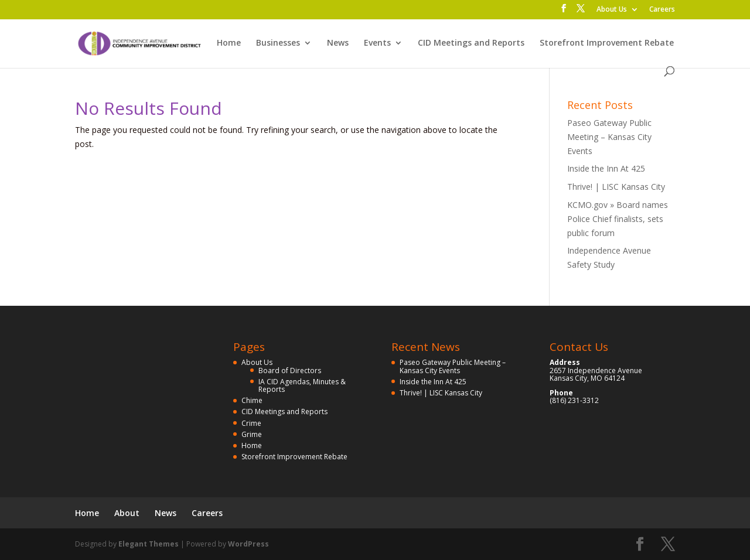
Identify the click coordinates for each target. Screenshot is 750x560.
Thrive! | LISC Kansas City (616, 187)
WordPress (248, 544)
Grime (252, 434)
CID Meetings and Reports (471, 43)
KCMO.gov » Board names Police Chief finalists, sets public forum (618, 219)
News (338, 43)
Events (377, 43)
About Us (612, 10)
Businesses (278, 43)
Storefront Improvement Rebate (607, 43)
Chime (252, 400)
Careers (662, 10)
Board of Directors (290, 371)
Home (229, 43)
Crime (251, 423)
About (127, 513)
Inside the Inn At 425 (606, 168)
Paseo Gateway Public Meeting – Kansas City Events (609, 137)
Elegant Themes (149, 544)
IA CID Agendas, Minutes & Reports (302, 385)
